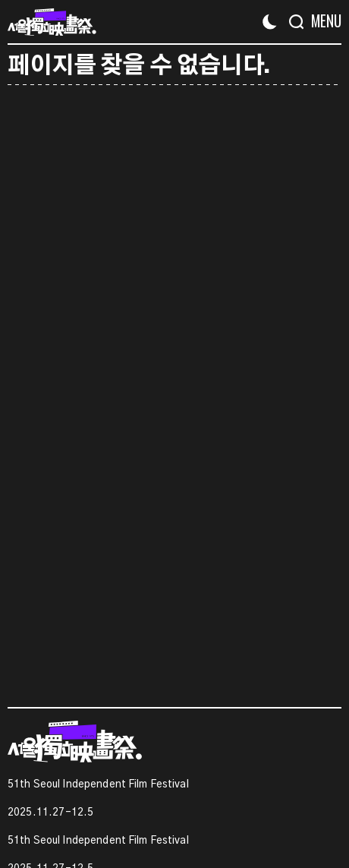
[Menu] (321, 21)
